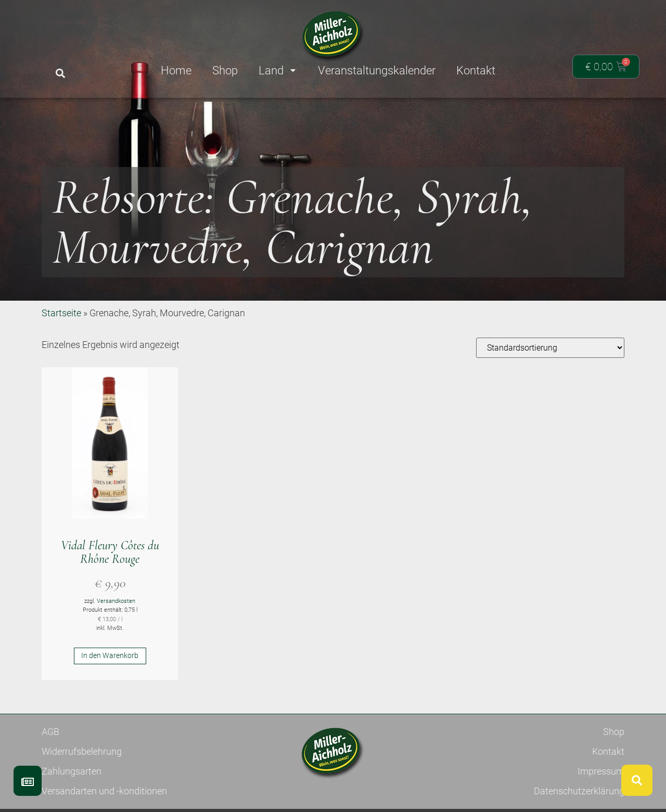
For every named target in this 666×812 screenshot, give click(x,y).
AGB (50, 770)
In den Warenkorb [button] (110, 693)
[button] (60, 74)
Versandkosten (116, 639)
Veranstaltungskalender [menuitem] (377, 70)
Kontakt (608, 789)
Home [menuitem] (176, 70)
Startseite (61, 351)
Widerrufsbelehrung (82, 789)
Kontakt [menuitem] (476, 70)
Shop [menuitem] (225, 70)
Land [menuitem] (278, 70)
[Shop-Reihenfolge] (550, 386)
